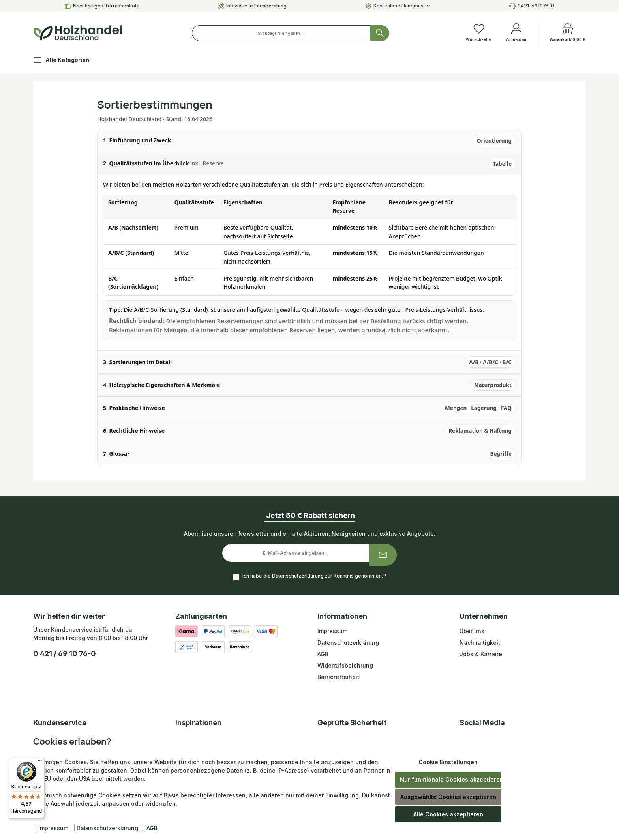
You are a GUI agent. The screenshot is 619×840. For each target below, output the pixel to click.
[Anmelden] (516, 33)
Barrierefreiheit (338, 677)
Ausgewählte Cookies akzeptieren (448, 797)
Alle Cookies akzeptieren (448, 814)
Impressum (332, 631)
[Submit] (383, 555)
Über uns (472, 631)
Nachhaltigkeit (480, 643)
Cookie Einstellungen (448, 762)
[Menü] (40, 762)
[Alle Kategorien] (68, 61)
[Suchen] (380, 33)
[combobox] (281, 33)
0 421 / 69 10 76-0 (65, 654)
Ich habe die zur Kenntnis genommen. (315, 576)
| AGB (150, 828)
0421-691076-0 (536, 6)
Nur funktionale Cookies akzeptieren (451, 779)
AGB (323, 654)
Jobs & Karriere (481, 654)
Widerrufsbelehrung (345, 665)
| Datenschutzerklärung (106, 828)
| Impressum (52, 828)
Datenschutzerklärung (298, 576)
